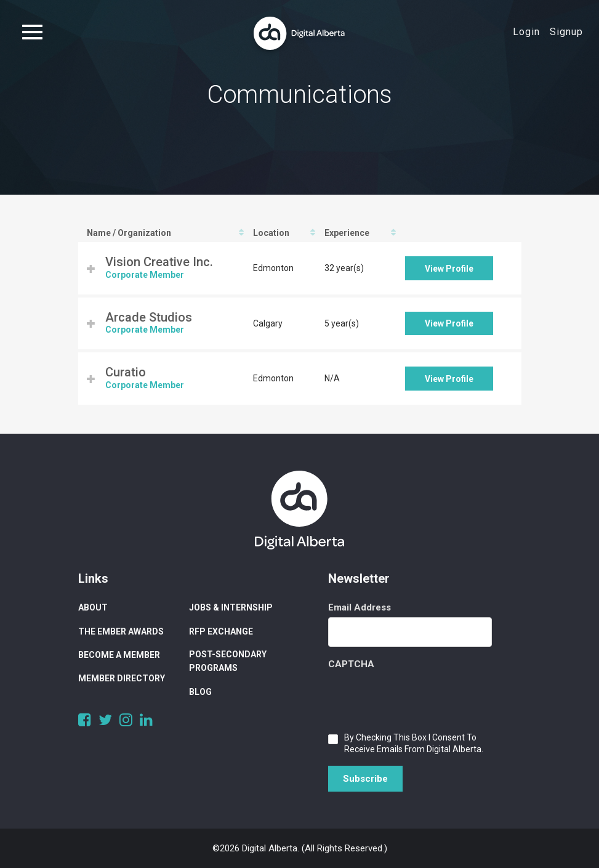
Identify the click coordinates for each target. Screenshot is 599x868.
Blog (200, 692)
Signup (566, 32)
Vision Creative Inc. (159, 262)
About (93, 607)
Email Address (360, 607)
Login (526, 32)
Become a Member (119, 655)
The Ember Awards (121, 631)
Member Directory (122, 678)
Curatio (126, 372)
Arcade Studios (149, 317)
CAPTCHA (351, 664)
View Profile (449, 269)
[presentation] (422, 698)
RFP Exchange (221, 631)
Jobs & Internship (231, 607)
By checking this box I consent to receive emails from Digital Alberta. (414, 743)
